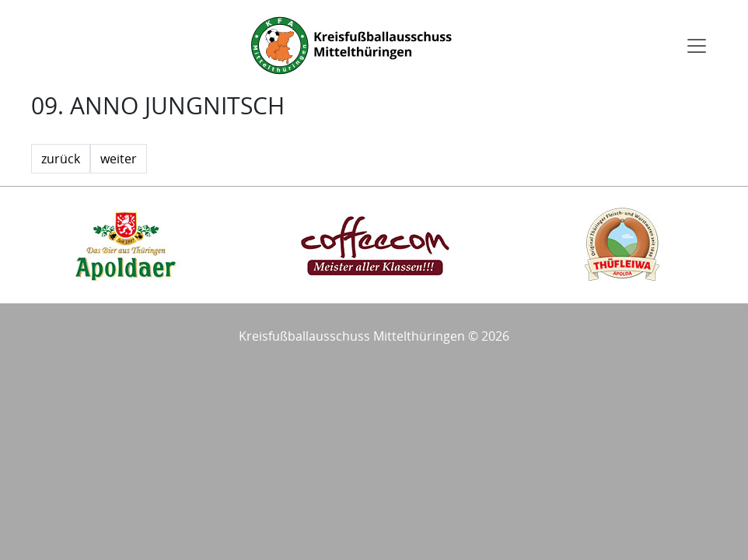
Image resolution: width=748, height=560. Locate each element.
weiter (119, 159)
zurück (61, 159)
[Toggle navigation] (697, 46)
